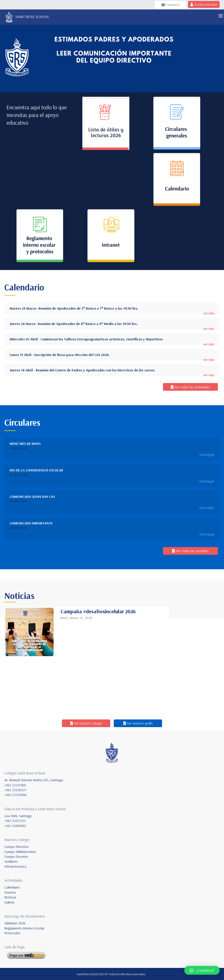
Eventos (10, 892)
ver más (209, 313)
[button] (202, 970)
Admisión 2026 (15, 923)
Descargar (207, 454)
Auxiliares (11, 861)
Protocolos (12, 933)
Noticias (10, 897)
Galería (9, 902)
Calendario (12, 887)
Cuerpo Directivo (16, 847)
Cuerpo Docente (16, 856)
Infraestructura (15, 866)
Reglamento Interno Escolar (24, 928)
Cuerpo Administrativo (20, 852)
